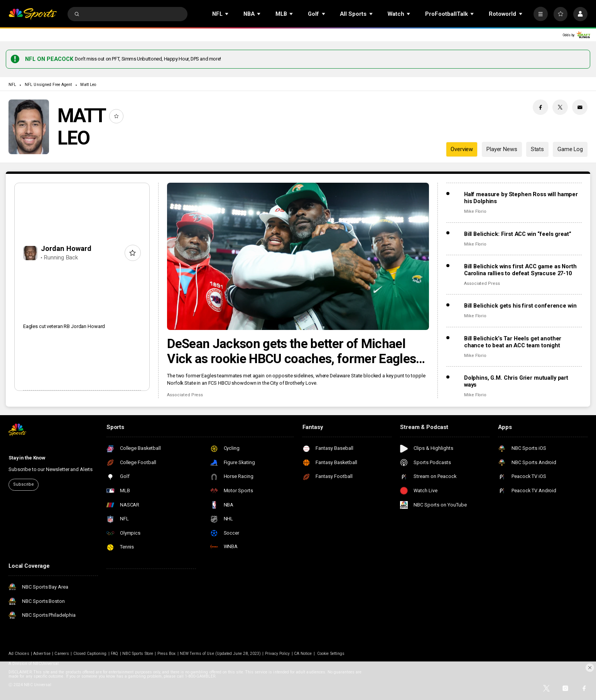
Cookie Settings (331, 654)
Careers (62, 654)
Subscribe (24, 484)
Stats (537, 149)
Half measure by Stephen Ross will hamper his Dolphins (521, 198)
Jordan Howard (66, 248)
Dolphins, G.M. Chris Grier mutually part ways (516, 381)
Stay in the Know (27, 458)
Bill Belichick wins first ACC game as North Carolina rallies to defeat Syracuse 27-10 (520, 270)
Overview (462, 149)
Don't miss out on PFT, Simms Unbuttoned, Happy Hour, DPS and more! (148, 59)
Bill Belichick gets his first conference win (520, 306)
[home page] (33, 14)
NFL (12, 85)
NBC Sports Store (138, 654)
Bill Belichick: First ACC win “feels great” (518, 234)
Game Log (570, 149)
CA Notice (303, 654)
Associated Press (185, 395)
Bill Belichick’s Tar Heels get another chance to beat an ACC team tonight (513, 342)
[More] (541, 14)
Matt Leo (88, 85)
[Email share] (580, 107)
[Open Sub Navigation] (227, 14)
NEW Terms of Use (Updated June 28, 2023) (220, 654)
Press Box (166, 654)
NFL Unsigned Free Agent (48, 85)
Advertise (42, 654)
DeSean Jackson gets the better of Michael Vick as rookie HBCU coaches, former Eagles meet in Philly (291, 351)
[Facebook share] (540, 107)
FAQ (114, 654)
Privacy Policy (278, 654)
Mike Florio (475, 211)
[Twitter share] (560, 107)
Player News (502, 149)
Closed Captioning (90, 654)
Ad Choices (19, 654)
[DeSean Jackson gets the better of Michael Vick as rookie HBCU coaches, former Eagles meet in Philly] (298, 256)
